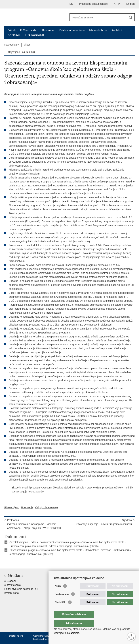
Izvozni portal (12, 593)
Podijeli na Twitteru (22, 563)
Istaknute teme (98, 30)
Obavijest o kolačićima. (67, 633)
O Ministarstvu (29, 30)
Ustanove (14, 35)
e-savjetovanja (12, 585)
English (130, 4)
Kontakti (117, 30)
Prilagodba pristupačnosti (93, 4)
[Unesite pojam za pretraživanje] (98, 17)
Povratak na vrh (15, 636)
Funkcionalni (62, 601)
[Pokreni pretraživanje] (130, 17)
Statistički (61, 609)
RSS (70, 4)
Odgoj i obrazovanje (47, 507)
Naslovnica (10, 45)
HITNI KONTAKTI (34, 35)
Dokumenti (49, 30)
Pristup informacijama (72, 30)
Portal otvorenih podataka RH (21, 589)
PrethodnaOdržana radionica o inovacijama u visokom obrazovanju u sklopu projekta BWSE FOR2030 (34, 524)
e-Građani (10, 581)
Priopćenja (27, 507)
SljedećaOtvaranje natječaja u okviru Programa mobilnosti (104, 522)
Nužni (58, 593)
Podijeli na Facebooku (14, 563)
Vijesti (12, 30)
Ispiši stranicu (6, 563)
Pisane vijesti (12, 507)
